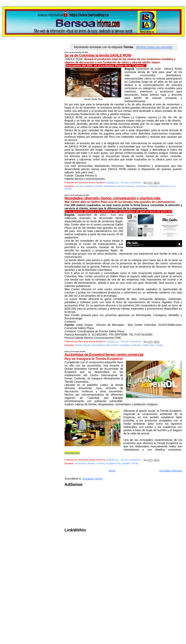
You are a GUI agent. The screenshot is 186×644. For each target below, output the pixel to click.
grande (87, 345)
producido (153, 186)
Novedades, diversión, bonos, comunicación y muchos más (112, 198)
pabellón (126, 463)
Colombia (98, 186)
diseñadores (110, 186)
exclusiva (130, 186)
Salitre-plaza (149, 345)
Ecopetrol (111, 463)
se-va (173, 186)
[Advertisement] (109, 508)
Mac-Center (112, 345)
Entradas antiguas (171, 471)
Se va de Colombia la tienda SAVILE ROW (98, 55)
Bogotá (88, 186)
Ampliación (72, 453)
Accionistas (81, 463)
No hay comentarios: (132, 183)
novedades (125, 345)
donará (121, 186)
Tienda (68, 189)
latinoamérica (98, 345)
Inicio (112, 471)
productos (136, 345)
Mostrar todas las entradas (154, 47)
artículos (79, 186)
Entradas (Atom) (93, 479)
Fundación (141, 186)
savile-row (164, 186)
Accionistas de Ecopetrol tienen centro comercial (104, 354)
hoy (119, 463)
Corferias (101, 463)
